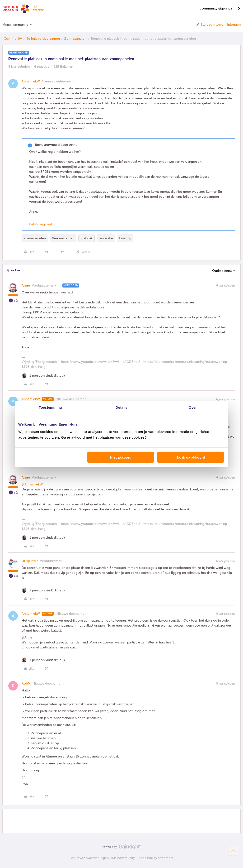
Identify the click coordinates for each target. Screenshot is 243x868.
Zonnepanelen (75, 39)
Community (13, 39)
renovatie (106, 238)
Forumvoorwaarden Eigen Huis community (102, 858)
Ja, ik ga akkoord (191, 457)
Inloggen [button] (234, 25)
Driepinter (30, 561)
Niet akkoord (121, 457)
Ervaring (125, 238)
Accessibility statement (156, 858)
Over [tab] (193, 407)
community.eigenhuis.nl (220, 9)
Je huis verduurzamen (43, 39)
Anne (26, 285)
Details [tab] (121, 407)
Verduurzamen (63, 238)
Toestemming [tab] (50, 407)
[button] (209, 25)
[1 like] (43, 376)
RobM (26, 683)
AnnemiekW (31, 81)
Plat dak (86, 238)
